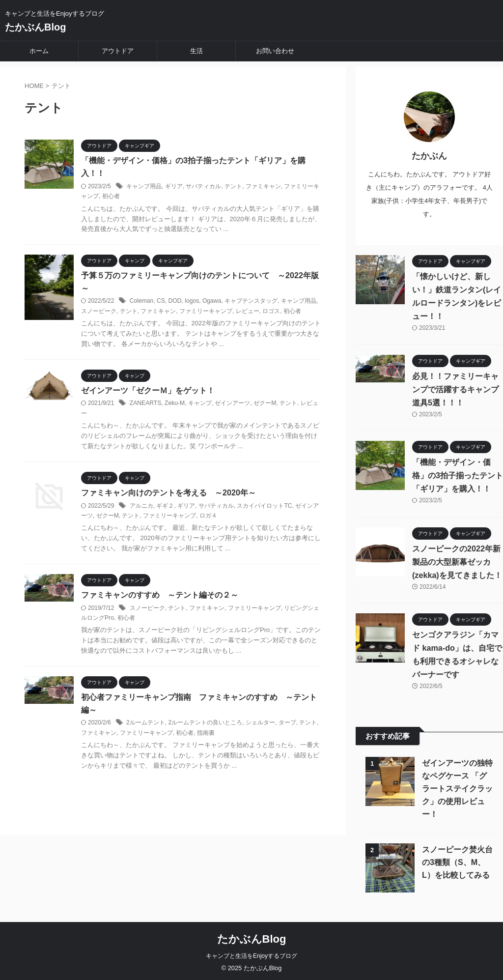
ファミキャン (263, 186)
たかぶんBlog (35, 27)
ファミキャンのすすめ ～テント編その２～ (160, 595)
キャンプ (199, 404)
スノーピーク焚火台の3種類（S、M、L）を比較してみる (457, 860)
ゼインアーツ (232, 404)
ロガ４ (208, 516)
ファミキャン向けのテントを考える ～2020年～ (168, 493)
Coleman (141, 302)
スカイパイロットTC (264, 506)
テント (233, 186)
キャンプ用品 (144, 186)
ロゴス (271, 312)
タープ (287, 723)
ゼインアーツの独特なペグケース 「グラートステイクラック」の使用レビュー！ (457, 787)
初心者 (111, 197)
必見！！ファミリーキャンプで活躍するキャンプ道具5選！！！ (455, 387)
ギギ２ (165, 506)
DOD (175, 302)
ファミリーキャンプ (206, 312)
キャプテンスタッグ (250, 302)
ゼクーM (264, 404)
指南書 (206, 734)
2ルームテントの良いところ (205, 723)
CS (160, 302)
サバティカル (203, 186)
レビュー (248, 312)
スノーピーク (99, 312)
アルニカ (141, 506)
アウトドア (118, 51)
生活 (196, 51)
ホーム (39, 51)
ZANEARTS (145, 404)
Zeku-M (174, 404)
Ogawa (211, 302)
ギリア (174, 186)
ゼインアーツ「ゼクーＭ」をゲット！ (148, 391)
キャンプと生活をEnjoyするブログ (251, 954)
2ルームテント (146, 723)
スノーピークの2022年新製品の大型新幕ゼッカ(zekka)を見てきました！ (457, 560)
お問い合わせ (275, 51)
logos (191, 302)
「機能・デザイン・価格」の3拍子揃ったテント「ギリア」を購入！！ (458, 474)
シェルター (260, 723)
